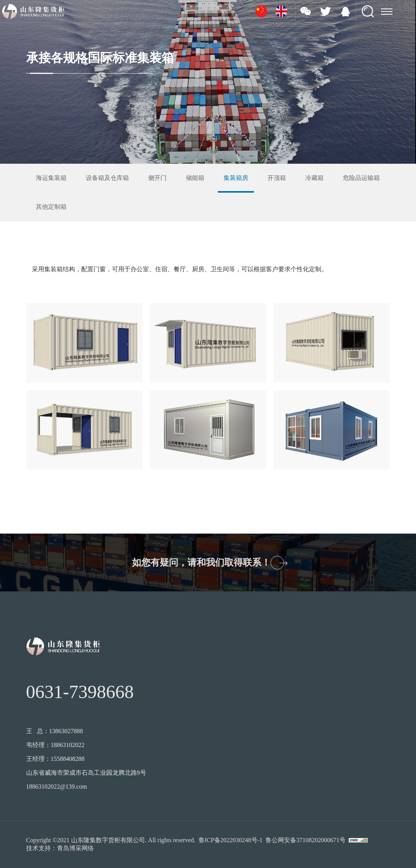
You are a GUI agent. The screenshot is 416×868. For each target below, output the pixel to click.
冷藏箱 (314, 178)
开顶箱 (277, 178)
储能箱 (195, 178)
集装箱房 (236, 178)
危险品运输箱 (361, 178)
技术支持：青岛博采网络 (60, 848)
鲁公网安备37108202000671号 (306, 840)
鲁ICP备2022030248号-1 (231, 840)
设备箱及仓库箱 (107, 178)
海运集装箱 (51, 178)
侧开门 (157, 178)
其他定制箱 (51, 207)
